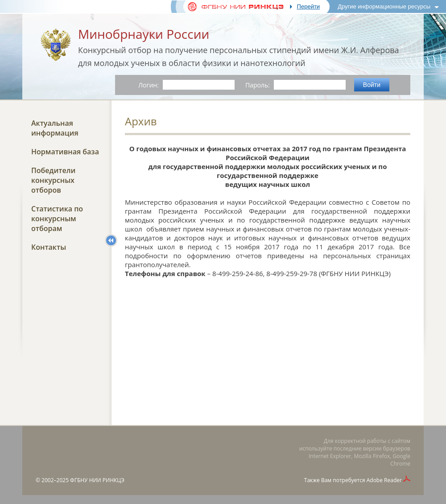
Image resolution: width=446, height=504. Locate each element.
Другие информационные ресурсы (384, 6)
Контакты (49, 247)
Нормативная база (65, 152)
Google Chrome (400, 460)
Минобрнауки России (144, 34)
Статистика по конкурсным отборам (57, 219)
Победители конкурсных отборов (53, 180)
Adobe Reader (384, 480)
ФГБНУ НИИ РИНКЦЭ (97, 480)
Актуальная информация (55, 128)
